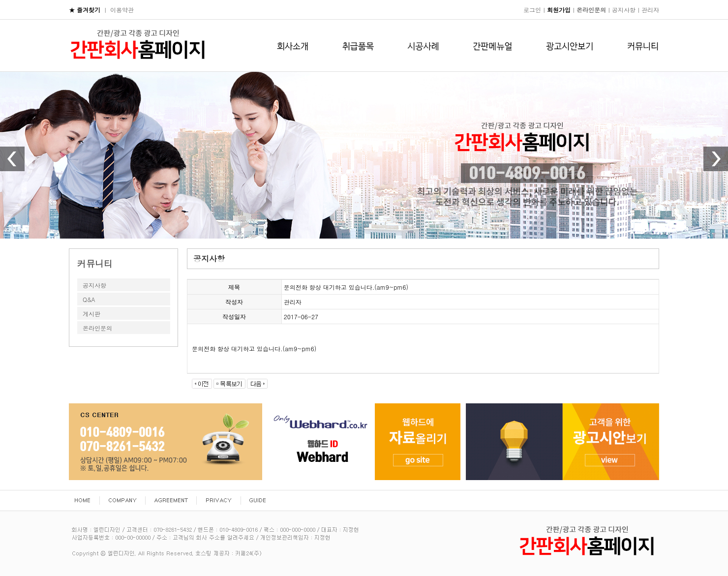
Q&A (89, 299)
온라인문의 (97, 328)
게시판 (91, 314)
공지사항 (94, 285)
